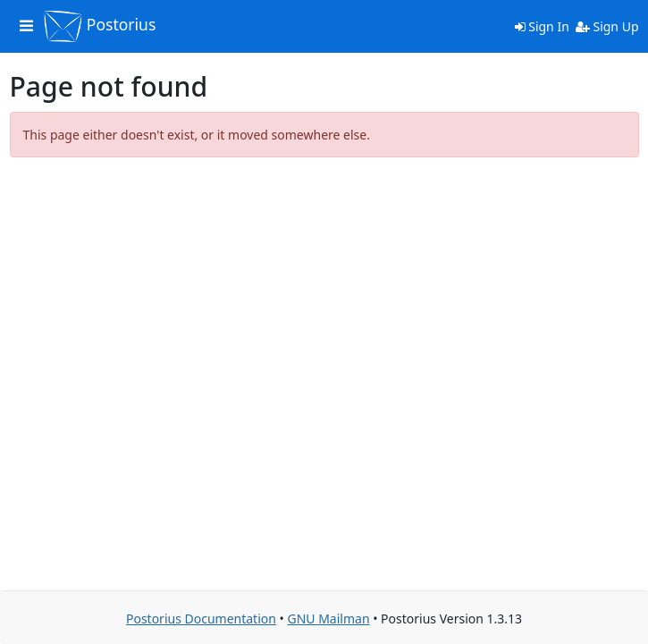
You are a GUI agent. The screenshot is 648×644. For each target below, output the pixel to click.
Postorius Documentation (201, 619)
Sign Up (607, 26)
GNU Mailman (328, 619)
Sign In (542, 26)
